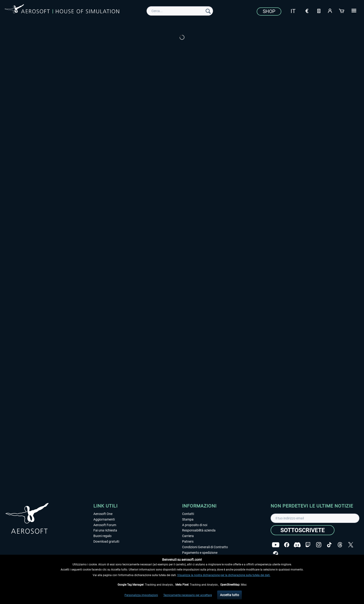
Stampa (188, 519)
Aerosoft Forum (105, 525)
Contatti (188, 514)
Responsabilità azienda (199, 530)
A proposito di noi (195, 525)
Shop (269, 11)
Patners (188, 541)
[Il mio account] (330, 10)
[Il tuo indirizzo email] (315, 518)
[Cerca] (208, 11)
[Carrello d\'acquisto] (342, 10)
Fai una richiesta (105, 530)
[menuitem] (180, 11)
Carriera (188, 536)
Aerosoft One (103, 514)
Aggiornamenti (104, 519)
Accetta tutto (230, 595)
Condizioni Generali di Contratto (205, 547)
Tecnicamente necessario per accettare (188, 595)
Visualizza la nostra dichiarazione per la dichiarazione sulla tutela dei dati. (224, 575)
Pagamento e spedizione (200, 553)
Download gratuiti (106, 541)
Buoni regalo (102, 536)
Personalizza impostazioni (141, 595)
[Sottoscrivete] (303, 530)
